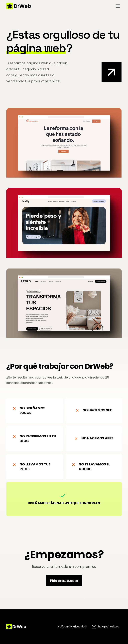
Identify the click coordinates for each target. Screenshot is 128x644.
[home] (19, 6)
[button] (118, 6)
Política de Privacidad (72, 627)
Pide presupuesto (64, 581)
